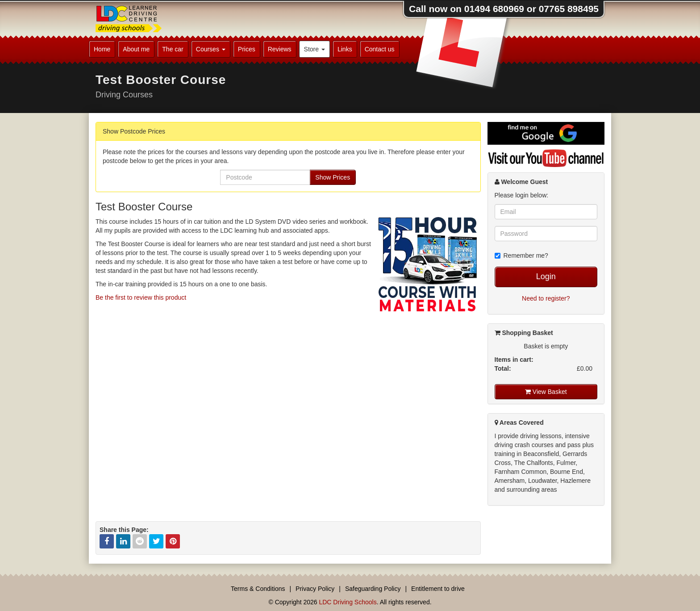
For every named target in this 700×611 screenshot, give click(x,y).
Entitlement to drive (438, 589)
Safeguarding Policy (373, 589)
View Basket (546, 392)
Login (546, 276)
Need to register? (546, 298)
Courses (211, 49)
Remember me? (521, 255)
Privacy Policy (315, 589)
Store (315, 49)
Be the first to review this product (141, 297)
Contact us (380, 49)
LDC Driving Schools (348, 602)
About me (136, 49)
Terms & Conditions (258, 589)
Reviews (280, 49)
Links (345, 49)
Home (102, 49)
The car (173, 49)
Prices (247, 49)
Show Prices (333, 177)
